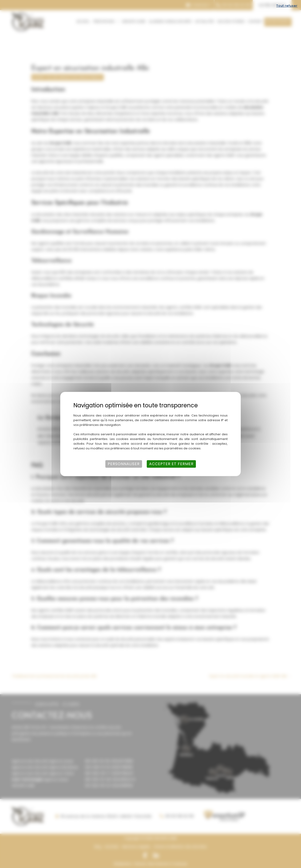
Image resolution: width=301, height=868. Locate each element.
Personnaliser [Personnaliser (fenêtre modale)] (124, 464)
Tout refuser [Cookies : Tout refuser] (287, 6)
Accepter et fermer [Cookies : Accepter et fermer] (171, 464)
